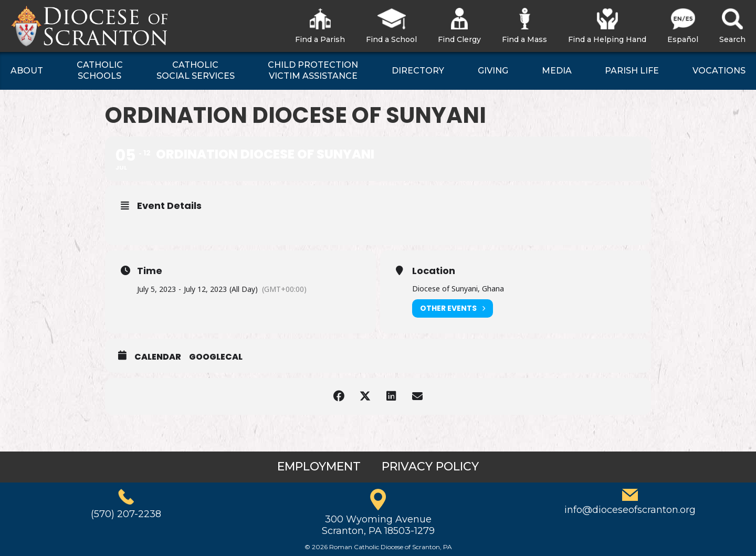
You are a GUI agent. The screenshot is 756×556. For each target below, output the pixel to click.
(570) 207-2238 (126, 514)
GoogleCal (216, 357)
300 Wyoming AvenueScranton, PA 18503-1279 (378, 525)
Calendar (158, 357)
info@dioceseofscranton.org (630, 510)
